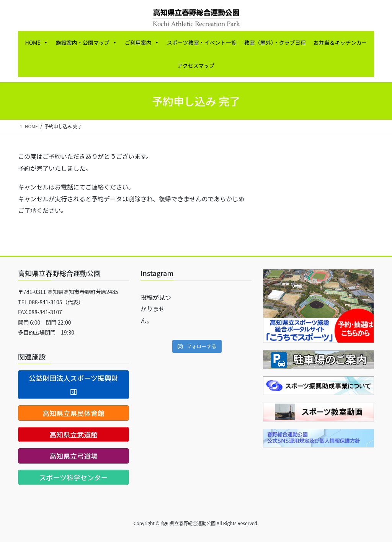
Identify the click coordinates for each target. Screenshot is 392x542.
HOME (37, 42)
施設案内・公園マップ (87, 42)
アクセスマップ (196, 65)
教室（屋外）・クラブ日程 (275, 42)
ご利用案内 (142, 42)
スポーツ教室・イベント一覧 (202, 42)
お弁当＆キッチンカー (340, 42)
